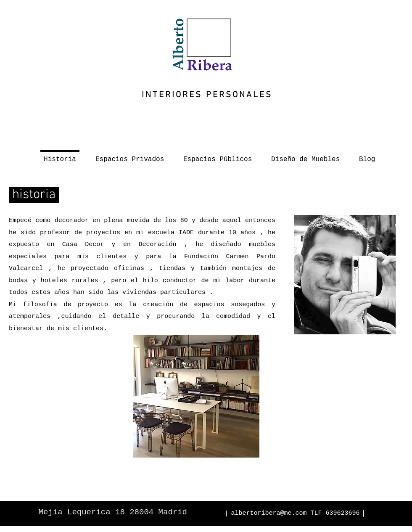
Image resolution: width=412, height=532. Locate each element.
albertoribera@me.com (269, 513)
